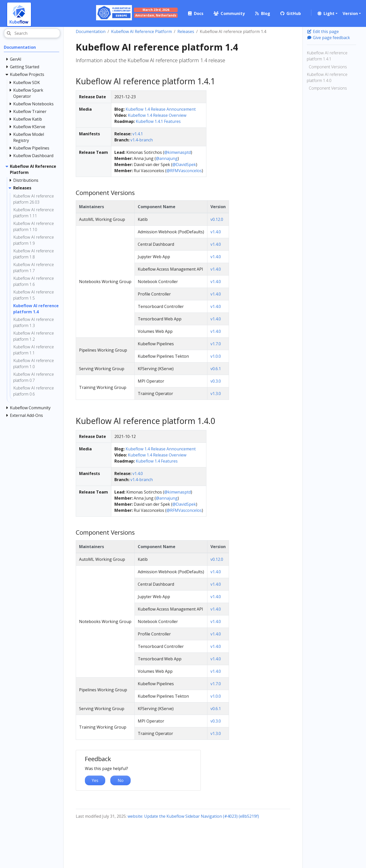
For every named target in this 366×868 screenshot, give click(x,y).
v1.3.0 (216, 394)
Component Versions (328, 67)
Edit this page (323, 31)
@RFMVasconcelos (184, 171)
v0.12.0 (217, 219)
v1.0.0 (216, 356)
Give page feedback (328, 38)
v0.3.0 (216, 381)
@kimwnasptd (178, 152)
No (121, 780)
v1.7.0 (216, 344)
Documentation (91, 31)
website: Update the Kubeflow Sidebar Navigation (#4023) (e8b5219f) (193, 816)
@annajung (167, 158)
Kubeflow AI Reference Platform (141, 31)
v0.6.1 (216, 369)
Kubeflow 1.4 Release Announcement (161, 109)
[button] (327, 13)
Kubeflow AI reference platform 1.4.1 (327, 56)
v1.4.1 (138, 134)
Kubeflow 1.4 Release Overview (157, 115)
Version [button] (350, 13)
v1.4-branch (142, 140)
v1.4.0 (216, 232)
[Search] (32, 33)
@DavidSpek (184, 165)
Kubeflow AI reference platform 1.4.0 (327, 77)
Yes (95, 780)
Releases (186, 31)
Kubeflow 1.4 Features (157, 461)
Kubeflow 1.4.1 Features (158, 121)
